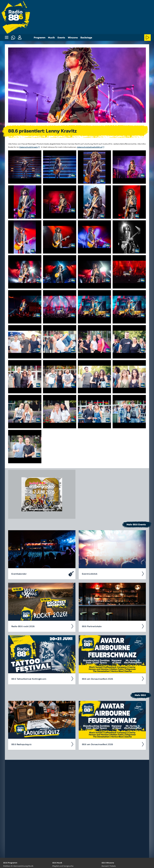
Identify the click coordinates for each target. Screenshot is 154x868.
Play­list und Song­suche (63, 866)
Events (61, 37)
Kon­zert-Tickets (109, 866)
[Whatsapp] (13, 38)
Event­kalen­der (43, 574)
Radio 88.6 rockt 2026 (43, 626)
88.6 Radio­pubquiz (43, 744)
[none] (7, 38)
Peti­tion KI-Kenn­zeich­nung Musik (18, 866)
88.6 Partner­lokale (113, 626)
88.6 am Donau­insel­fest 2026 (113, 679)
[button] (20, 38)
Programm (40, 37)
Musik (51, 37)
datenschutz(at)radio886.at (90, 147)
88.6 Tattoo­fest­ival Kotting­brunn (43, 679)
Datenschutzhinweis (29, 147)
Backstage (86, 37)
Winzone (73, 37)
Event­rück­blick (113, 574)
